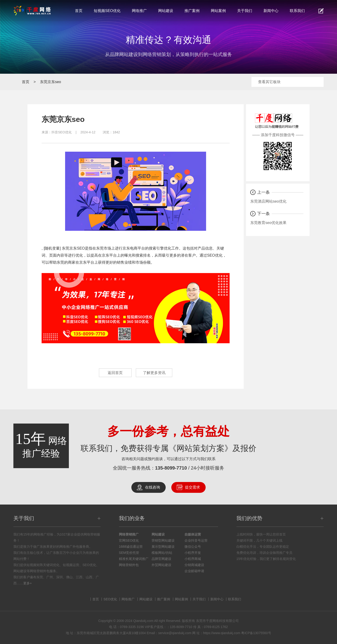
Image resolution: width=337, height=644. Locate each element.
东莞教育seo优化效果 (268, 223)
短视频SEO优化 (107, 11)
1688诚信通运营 (131, 547)
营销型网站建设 (163, 540)
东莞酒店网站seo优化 (268, 201)
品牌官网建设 (161, 559)
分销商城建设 (194, 565)
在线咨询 (153, 487)
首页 (79, 11)
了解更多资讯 (155, 373)
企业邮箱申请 (194, 571)
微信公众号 (193, 547)
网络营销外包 (129, 565)
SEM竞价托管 (129, 553)
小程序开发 (193, 553)
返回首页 (115, 373)
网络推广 (139, 11)
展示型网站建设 (163, 547)
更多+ (27, 583)
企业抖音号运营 (196, 540)
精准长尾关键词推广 (134, 559)
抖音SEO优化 (62, 132)
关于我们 (245, 11)
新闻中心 (271, 11)
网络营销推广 (129, 534)
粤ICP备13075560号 (256, 633)
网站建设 (166, 11)
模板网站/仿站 (162, 553)
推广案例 (192, 11)
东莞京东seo (51, 82)
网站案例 (218, 11)
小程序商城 (193, 559)
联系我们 (297, 11)
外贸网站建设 (161, 565)
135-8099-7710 (171, 468)
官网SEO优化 (129, 540)
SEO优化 (110, 599)
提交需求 (192, 487)
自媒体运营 (193, 534)
